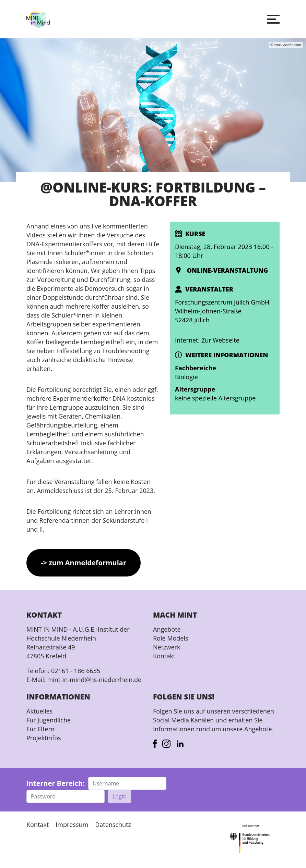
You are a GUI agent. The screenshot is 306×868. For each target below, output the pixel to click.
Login (120, 796)
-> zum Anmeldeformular (84, 563)
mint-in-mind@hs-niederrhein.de (94, 680)
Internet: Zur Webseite (207, 340)
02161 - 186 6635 (76, 671)
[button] (273, 19)
